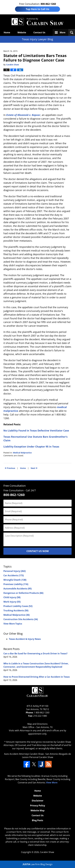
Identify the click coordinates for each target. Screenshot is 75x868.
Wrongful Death (15, 580)
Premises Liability (16, 584)
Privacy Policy (38, 806)
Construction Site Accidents (21, 619)
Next (34, 468)
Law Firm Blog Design (38, 864)
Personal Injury (15, 571)
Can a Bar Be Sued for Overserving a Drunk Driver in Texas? (35, 653)
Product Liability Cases (18, 606)
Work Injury (12, 602)
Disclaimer (38, 801)
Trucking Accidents (16, 610)
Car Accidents (14, 575)
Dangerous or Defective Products (23, 593)
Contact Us (39, 32)
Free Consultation (15, 486)
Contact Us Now (38, 551)
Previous (10, 468)
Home (7, 32)
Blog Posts (37, 820)
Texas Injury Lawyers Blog (37, 22)
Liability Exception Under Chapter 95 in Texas (31, 447)
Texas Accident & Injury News (25, 639)
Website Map (37, 810)
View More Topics (13, 624)
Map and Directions (37, 724)
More (63, 32)
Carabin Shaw (47, 852)
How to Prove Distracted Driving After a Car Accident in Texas (37, 677)
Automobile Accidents (18, 589)
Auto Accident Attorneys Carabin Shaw (24, 754)
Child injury (12, 597)
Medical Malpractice (22, 453)
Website (22, 32)
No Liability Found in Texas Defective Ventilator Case (36, 431)
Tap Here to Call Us (37, 9)
